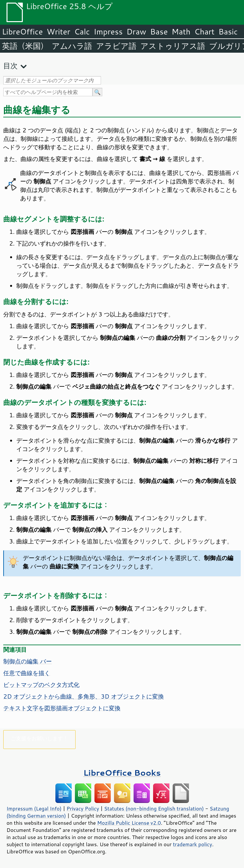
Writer (58, 32)
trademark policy (193, 844)
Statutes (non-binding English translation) (154, 808)
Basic (228, 32)
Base (159, 32)
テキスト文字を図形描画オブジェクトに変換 (62, 708)
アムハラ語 (72, 46)
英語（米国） (25, 46)
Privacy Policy (83, 808)
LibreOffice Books (122, 773)
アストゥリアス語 (173, 46)
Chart (204, 32)
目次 (10, 66)
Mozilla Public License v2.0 (129, 823)
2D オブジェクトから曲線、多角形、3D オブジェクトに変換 (84, 696)
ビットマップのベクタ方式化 (41, 685)
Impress (108, 32)
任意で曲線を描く (27, 673)
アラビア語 (116, 46)
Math (181, 32)
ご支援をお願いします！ (39, 738)
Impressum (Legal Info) (34, 808)
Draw (136, 32)
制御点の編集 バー (28, 661)
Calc (82, 32)
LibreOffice (22, 32)
